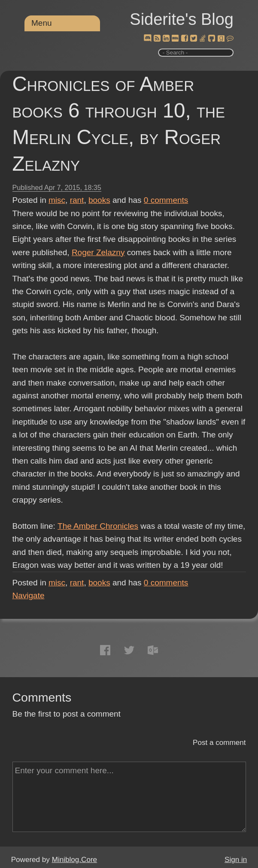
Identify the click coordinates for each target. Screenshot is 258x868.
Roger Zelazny (98, 252)
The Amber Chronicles (98, 526)
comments (166, 200)
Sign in (236, 860)
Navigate (29, 595)
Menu (42, 23)
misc (57, 200)
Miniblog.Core (74, 860)
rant (77, 200)
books (99, 200)
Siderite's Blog (182, 19)
